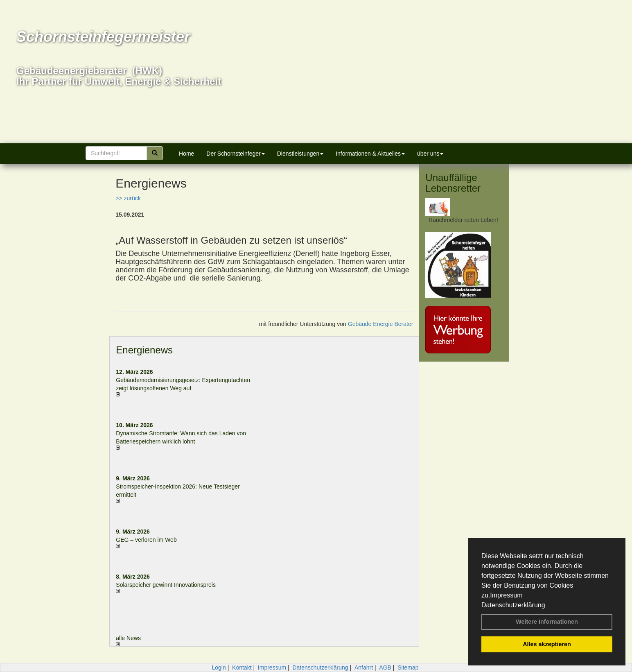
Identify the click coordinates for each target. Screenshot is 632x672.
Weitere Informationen (547, 622)
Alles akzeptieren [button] (547, 644)
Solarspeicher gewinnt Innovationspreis (166, 585)
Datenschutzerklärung (513, 605)
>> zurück (128, 198)
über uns (430, 154)
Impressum (506, 595)
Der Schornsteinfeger (235, 154)
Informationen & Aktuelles (370, 154)
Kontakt (242, 667)
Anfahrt (364, 667)
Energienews (144, 350)
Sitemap (408, 667)
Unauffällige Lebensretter (453, 183)
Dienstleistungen (300, 154)
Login (219, 667)
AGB (385, 667)
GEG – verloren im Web (146, 540)
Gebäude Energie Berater (381, 324)
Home (186, 154)
